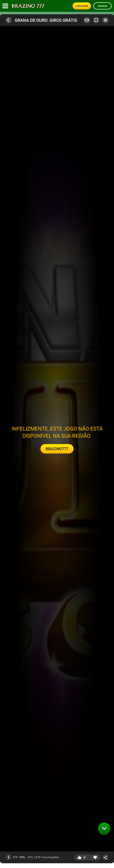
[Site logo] (28, 6)
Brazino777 (57, 449)
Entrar (103, 6)
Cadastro (82, 6)
